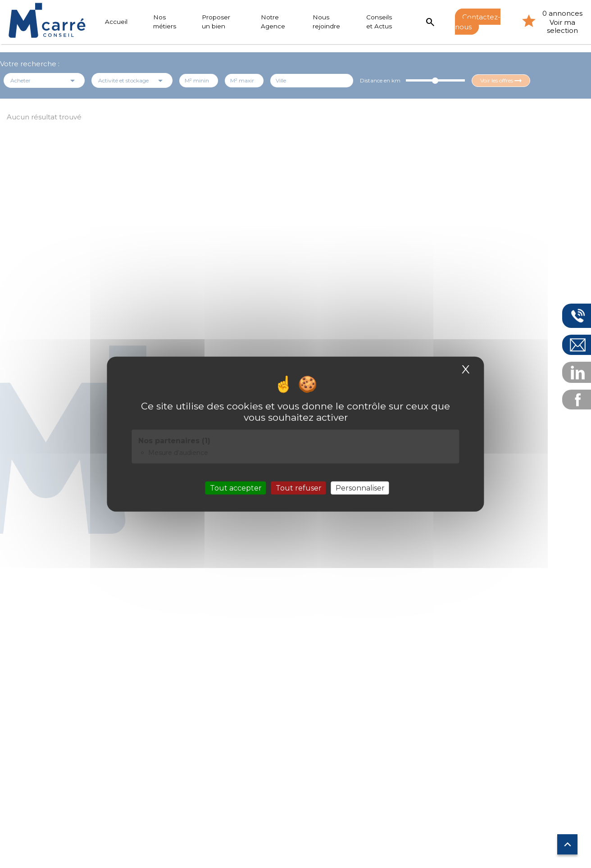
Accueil (116, 22)
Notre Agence (273, 22)
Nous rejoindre (327, 22)
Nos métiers (165, 22)
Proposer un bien (216, 22)
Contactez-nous (478, 22)
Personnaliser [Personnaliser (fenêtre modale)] (360, 488)
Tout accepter (236, 488)
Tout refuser (299, 488)
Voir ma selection (562, 26)
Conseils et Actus (379, 22)
